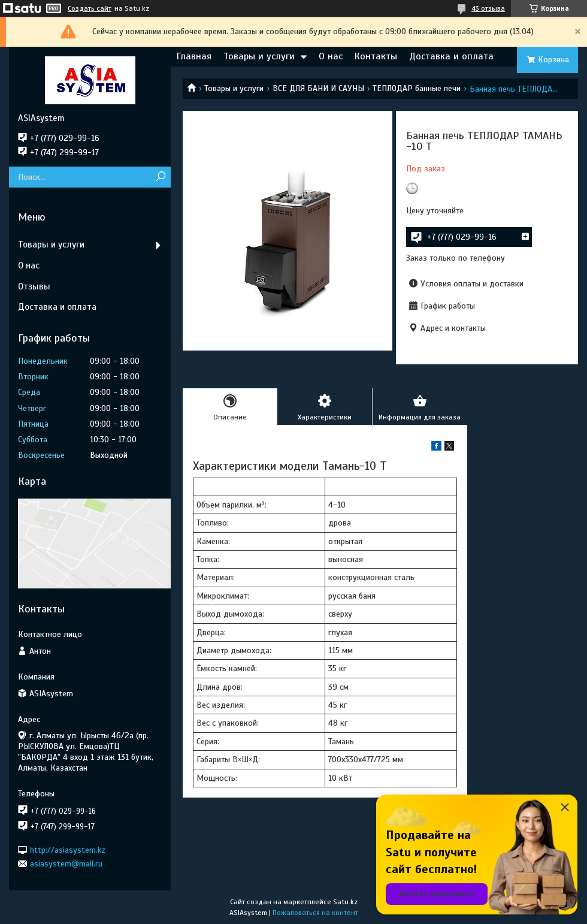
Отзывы (34, 286)
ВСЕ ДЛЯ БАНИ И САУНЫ (318, 88)
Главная (194, 56)
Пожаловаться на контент (315, 913)
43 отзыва (488, 8)
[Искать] (160, 177)
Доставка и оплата (451, 56)
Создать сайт (90, 8)
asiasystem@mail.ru (66, 864)
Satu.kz (345, 902)
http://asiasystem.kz (68, 849)
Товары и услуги (259, 56)
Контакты (376, 56)
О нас (331, 56)
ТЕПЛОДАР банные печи (417, 88)
